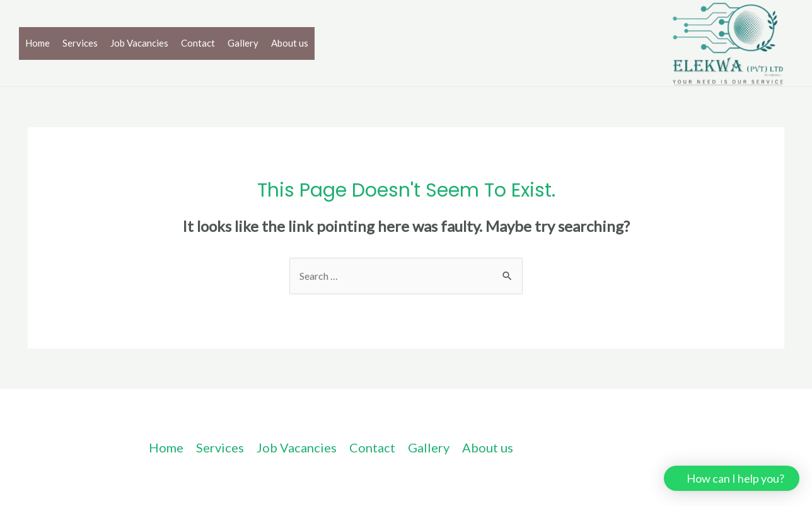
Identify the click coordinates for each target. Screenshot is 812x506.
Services (80, 43)
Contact (198, 43)
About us (290, 43)
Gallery (243, 43)
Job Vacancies (139, 43)
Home (38, 43)
